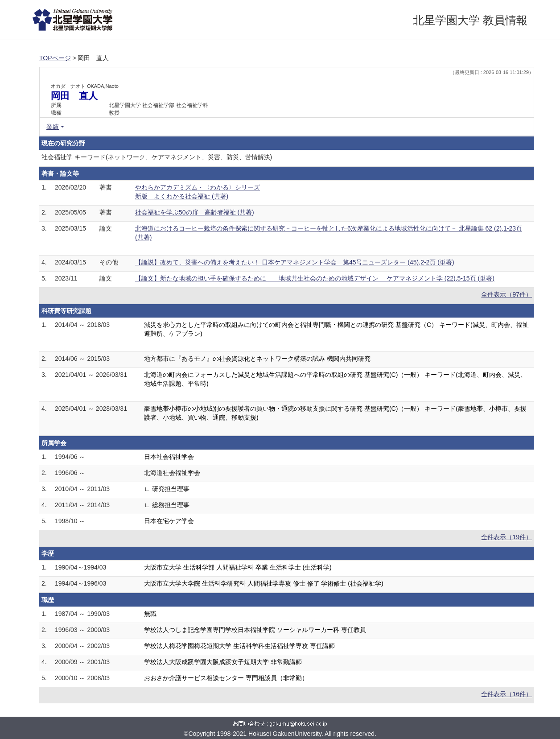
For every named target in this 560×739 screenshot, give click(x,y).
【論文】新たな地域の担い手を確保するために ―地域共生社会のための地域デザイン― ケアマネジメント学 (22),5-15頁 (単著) (315, 278)
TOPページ (55, 58)
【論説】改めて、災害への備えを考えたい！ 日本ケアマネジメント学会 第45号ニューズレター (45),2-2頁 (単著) (295, 262)
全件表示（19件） (506, 537)
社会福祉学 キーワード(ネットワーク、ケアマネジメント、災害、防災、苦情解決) (157, 157)
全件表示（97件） (506, 294)
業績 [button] (53, 127)
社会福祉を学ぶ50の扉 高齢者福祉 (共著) (195, 212)
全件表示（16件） (506, 694)
